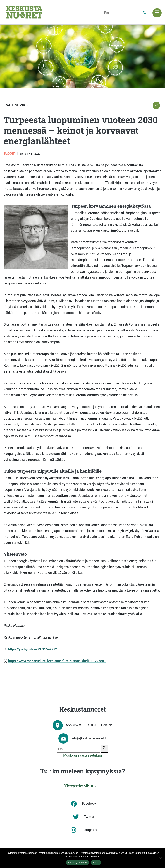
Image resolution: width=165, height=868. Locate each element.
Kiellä (96, 863)
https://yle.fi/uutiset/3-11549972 (33, 649)
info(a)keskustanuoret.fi (89, 738)
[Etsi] (125, 13)
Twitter (89, 817)
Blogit (10, 154)
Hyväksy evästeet (78, 863)
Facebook (89, 804)
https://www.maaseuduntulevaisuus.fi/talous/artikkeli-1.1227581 (57, 661)
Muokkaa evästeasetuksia (83, 755)
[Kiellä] (160, 858)
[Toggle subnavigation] (156, 105)
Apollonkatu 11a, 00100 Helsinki (89, 725)
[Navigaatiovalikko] (157, 13)
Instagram (89, 830)
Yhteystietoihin (79, 786)
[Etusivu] (24, 12)
